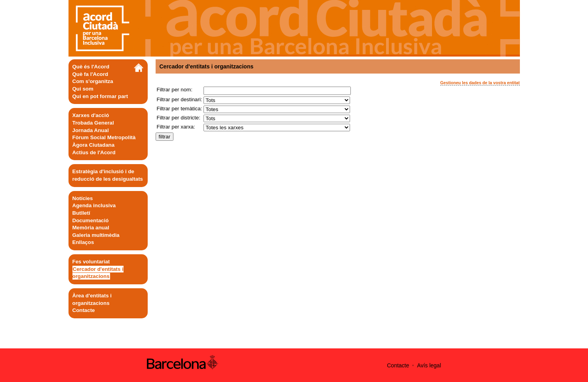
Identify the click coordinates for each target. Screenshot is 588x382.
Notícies (83, 198)
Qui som (83, 89)
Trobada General (93, 123)
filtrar (165, 137)
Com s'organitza (93, 81)
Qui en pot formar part (100, 96)
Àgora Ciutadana (94, 145)
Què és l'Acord (91, 67)
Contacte (84, 310)
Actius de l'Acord (94, 152)
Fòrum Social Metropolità (104, 137)
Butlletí (81, 213)
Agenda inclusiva (94, 205)
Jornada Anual (91, 130)
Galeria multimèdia (96, 235)
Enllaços (83, 242)
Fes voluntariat (91, 262)
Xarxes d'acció (91, 115)
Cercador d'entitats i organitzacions (98, 273)
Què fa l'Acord (90, 74)
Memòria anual (91, 228)
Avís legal (429, 365)
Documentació (91, 220)
